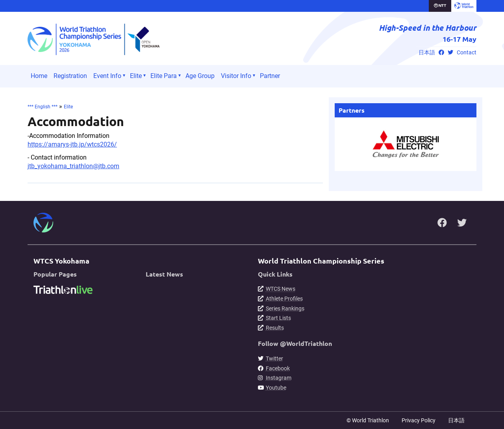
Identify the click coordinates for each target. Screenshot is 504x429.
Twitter (274, 358)
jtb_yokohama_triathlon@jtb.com (73, 166)
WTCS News (281, 289)
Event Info (107, 76)
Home (39, 76)
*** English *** (43, 107)
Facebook (278, 368)
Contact (467, 53)
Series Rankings (285, 308)
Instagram (279, 378)
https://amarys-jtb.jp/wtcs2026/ (72, 144)
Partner (270, 76)
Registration (70, 76)
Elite (136, 76)
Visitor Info (236, 76)
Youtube (276, 388)
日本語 (427, 53)
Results (275, 328)
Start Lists (278, 318)
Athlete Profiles (284, 299)
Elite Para (164, 76)
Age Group (200, 76)
